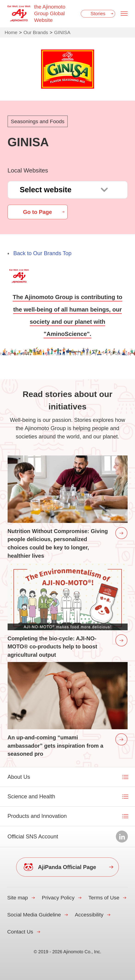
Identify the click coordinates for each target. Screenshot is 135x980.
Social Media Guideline (34, 915)
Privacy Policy (58, 898)
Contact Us (20, 932)
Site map (18, 898)
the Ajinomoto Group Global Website (50, 13)
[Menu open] (124, 14)
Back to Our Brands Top (42, 253)
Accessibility (89, 915)
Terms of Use (104, 898)
